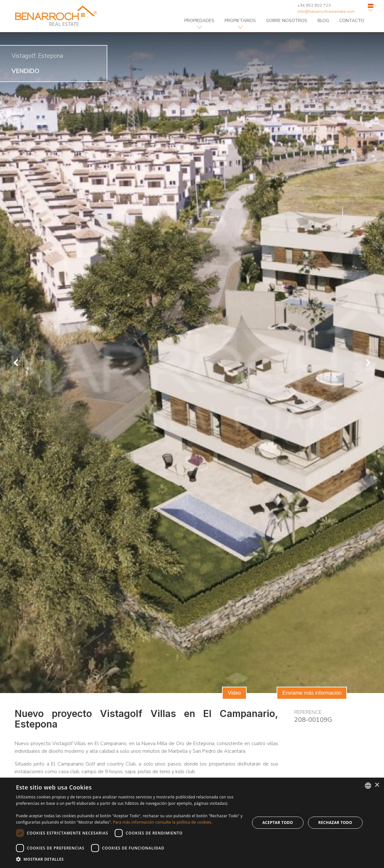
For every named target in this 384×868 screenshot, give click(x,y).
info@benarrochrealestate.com (326, 11)
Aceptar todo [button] (278, 823)
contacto (352, 21)
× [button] (377, 785)
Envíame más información (312, 693)
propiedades (199, 21)
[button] (129, 859)
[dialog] (192, 823)
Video (234, 693)
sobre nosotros (287, 21)
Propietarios (240, 21)
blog (323, 21)
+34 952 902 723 (314, 5)
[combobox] (368, 786)
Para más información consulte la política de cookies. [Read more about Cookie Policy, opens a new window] (162, 822)
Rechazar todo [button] (335, 823)
